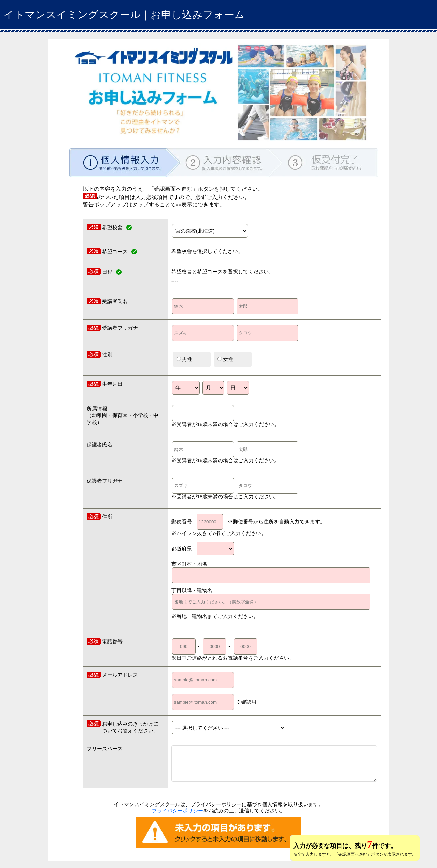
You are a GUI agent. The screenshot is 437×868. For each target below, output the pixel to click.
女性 (225, 359)
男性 (184, 359)
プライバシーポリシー (178, 810)
